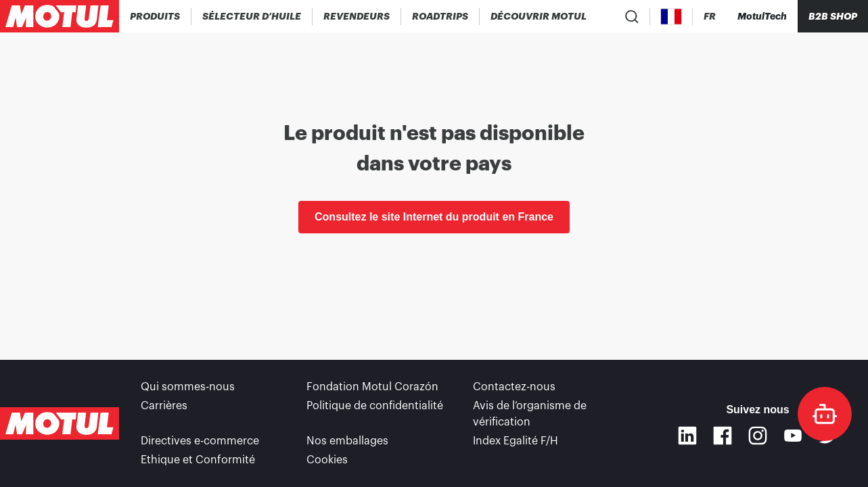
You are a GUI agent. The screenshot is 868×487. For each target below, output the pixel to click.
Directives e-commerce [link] (200, 441)
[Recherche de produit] (632, 16)
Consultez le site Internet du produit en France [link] (434, 217)
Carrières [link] (164, 406)
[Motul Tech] (762, 16)
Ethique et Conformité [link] (198, 460)
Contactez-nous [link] (514, 387)
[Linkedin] (687, 436)
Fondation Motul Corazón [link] (372, 387)
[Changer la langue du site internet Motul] (710, 17)
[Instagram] (758, 436)
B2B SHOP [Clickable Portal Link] (833, 16)
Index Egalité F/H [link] (516, 441)
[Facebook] (723, 436)
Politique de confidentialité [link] (375, 406)
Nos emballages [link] (347, 441)
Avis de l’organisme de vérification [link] (530, 414)
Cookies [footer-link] (327, 460)
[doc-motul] (825, 414)
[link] (440, 16)
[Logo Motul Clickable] (60, 16)
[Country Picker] (671, 17)
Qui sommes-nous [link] (188, 387)
